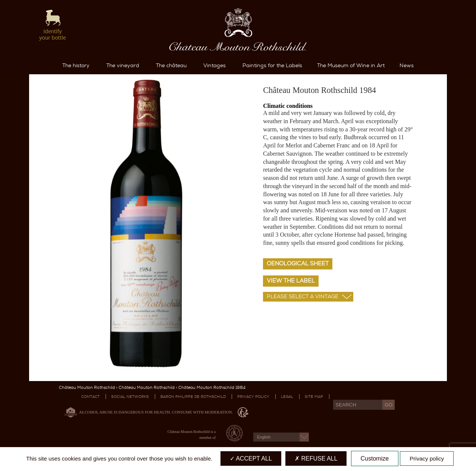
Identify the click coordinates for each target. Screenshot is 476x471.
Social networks (130, 397)
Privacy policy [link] (427, 458)
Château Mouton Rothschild (87, 388)
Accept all (251, 458)
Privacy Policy (253, 397)
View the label (291, 281)
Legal (287, 397)
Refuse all (316, 458)
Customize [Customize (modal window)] (375, 458)
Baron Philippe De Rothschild (193, 397)
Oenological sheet (298, 263)
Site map (314, 397)
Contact (90, 397)
